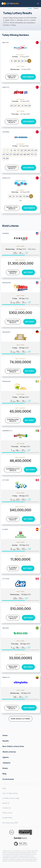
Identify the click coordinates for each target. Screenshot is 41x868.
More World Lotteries (20, 719)
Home (30, 8)
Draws (5, 768)
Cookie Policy (7, 818)
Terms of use (7, 813)
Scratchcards (8, 779)
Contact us (7, 808)
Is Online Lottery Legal (11, 798)
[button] (38, 4)
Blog (4, 774)
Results (6, 741)
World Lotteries (9, 752)
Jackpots (6, 763)
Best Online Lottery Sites (13, 746)
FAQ (4, 788)
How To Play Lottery (10, 793)
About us (6, 803)
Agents (6, 757)
